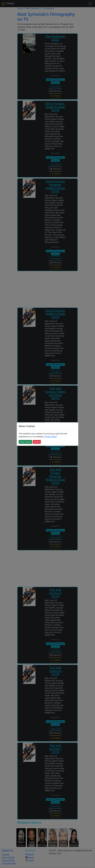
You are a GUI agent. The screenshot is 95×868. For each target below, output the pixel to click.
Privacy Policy (51, 437)
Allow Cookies (25, 442)
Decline (37, 442)
